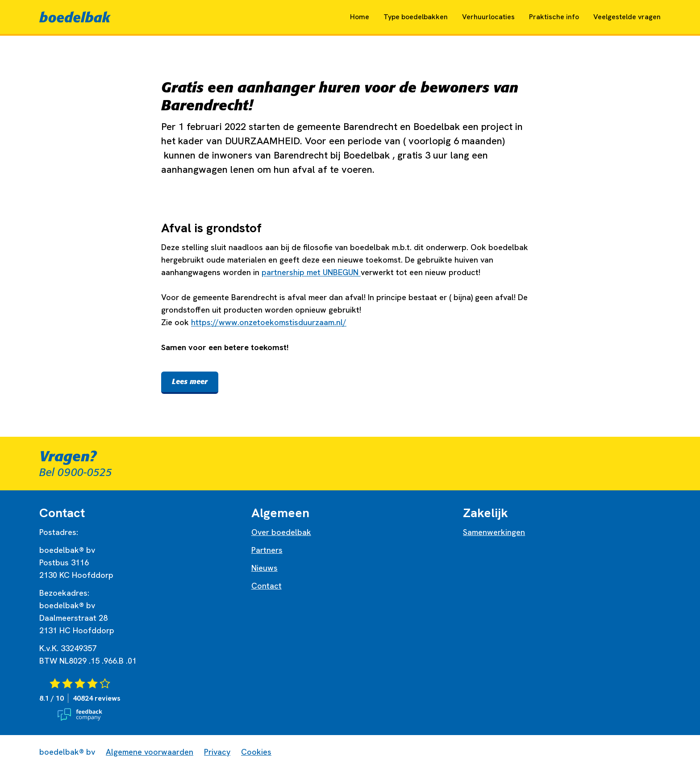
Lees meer (190, 381)
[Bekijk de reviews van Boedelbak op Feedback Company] (138, 699)
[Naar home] (75, 17)
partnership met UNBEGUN (311, 272)
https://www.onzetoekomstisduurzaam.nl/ (269, 322)
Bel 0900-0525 (76, 472)
